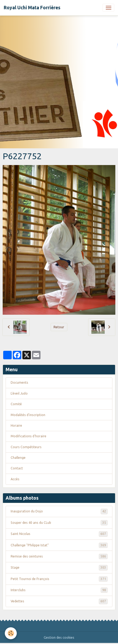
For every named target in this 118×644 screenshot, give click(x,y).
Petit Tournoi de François (59, 579)
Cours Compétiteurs (26, 447)
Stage (59, 568)
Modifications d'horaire (29, 436)
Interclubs (59, 590)
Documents (19, 382)
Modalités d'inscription (28, 415)
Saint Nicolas (59, 534)
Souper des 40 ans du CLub (59, 523)
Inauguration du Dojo (59, 511)
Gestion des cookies (59, 637)
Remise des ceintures (59, 556)
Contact (17, 468)
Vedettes (59, 601)
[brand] (32, 8)
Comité (16, 404)
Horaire (16, 425)
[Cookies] (11, 633)
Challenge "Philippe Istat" (59, 545)
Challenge (18, 458)
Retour (59, 327)
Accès (15, 479)
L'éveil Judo (19, 393)
